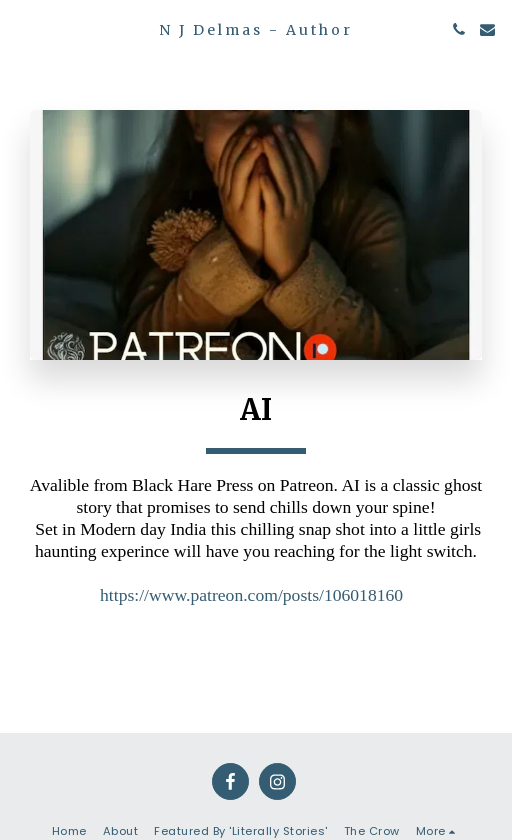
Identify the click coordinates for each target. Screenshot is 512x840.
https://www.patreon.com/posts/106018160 (251, 595)
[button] (22, 29)
